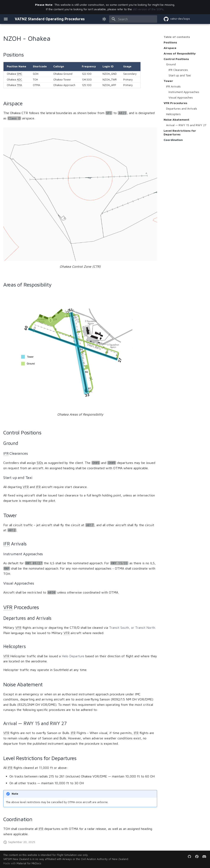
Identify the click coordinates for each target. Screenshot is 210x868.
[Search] (133, 19)
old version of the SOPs (148, 9)
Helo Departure (73, 656)
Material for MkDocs (29, 863)
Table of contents (177, 37)
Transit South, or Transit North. (132, 628)
